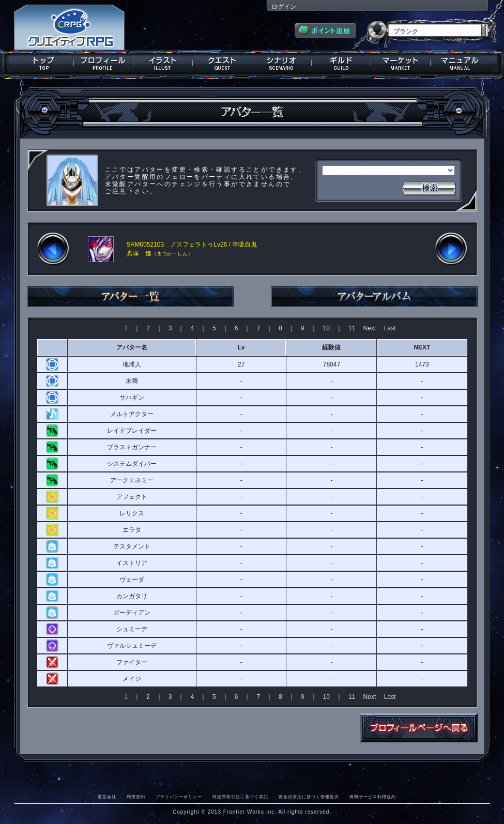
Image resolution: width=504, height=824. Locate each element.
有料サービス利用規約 (373, 797)
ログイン (284, 7)
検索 (429, 187)
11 (352, 328)
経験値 (331, 347)
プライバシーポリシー (179, 797)
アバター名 (132, 347)
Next (370, 328)
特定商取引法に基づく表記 (240, 797)
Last (390, 328)
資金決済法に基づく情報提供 (309, 797)
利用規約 (136, 797)
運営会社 (107, 797)
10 (326, 328)
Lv (241, 347)
